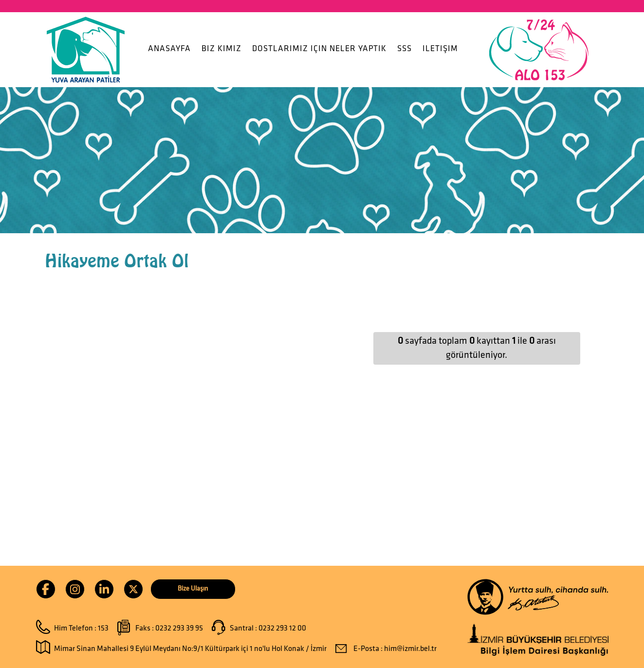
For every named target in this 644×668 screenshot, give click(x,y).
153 (103, 629)
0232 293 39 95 (179, 629)
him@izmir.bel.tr (410, 649)
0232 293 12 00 (282, 629)
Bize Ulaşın (193, 589)
